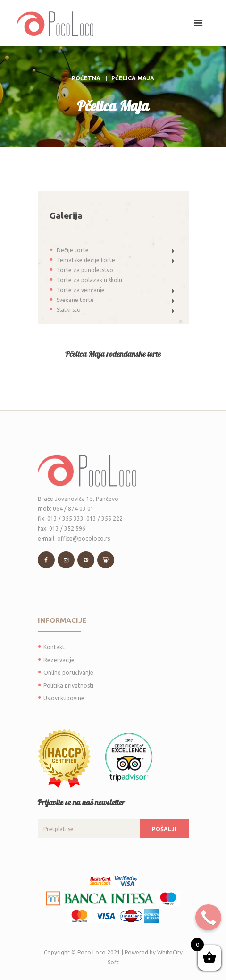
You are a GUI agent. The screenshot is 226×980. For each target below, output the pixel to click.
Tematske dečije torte (86, 260)
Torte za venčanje (81, 290)
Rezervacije (59, 660)
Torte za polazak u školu (89, 280)
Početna (86, 78)
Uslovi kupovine (64, 698)
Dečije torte (73, 250)
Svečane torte (75, 300)
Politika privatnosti (68, 685)
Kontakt (54, 647)
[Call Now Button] (208, 917)
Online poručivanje (68, 673)
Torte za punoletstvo (85, 270)
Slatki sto (69, 310)
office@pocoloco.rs (84, 538)
